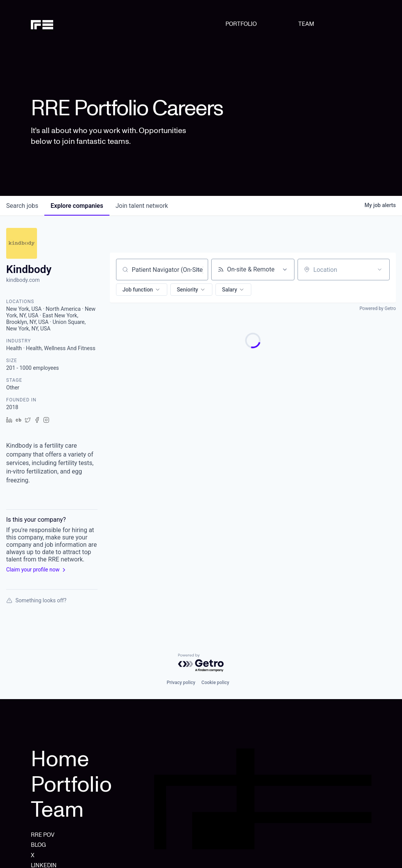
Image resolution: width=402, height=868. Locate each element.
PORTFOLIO (241, 24)
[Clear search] (198, 270)
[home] (55, 24)
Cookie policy (215, 683)
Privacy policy (181, 683)
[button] (142, 290)
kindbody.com (23, 280)
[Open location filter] (380, 270)
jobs (22, 206)
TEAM (306, 24)
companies (77, 206)
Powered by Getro (378, 308)
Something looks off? (36, 600)
